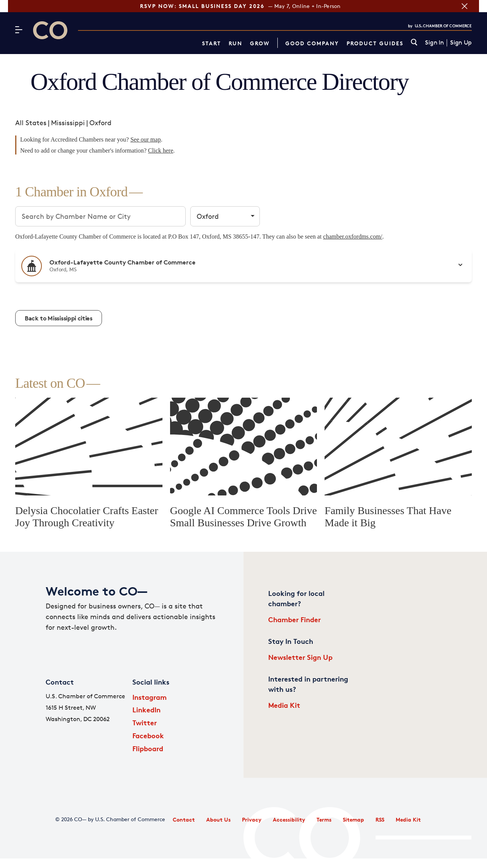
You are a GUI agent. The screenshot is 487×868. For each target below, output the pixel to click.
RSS (380, 819)
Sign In (434, 43)
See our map (146, 139)
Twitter (145, 722)
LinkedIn (146, 710)
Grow (260, 43)
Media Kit (284, 705)
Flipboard (148, 748)
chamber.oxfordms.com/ (353, 237)
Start (212, 43)
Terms (324, 819)
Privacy (252, 819)
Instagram (150, 697)
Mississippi (68, 123)
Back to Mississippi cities (59, 318)
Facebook (148, 735)
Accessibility (289, 819)
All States (31, 123)
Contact (184, 819)
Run (236, 43)
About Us (218, 819)
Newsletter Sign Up (300, 657)
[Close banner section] (473, 6)
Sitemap (353, 819)
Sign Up (461, 43)
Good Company (312, 43)
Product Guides (375, 43)
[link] (414, 43)
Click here (161, 151)
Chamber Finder (294, 619)
